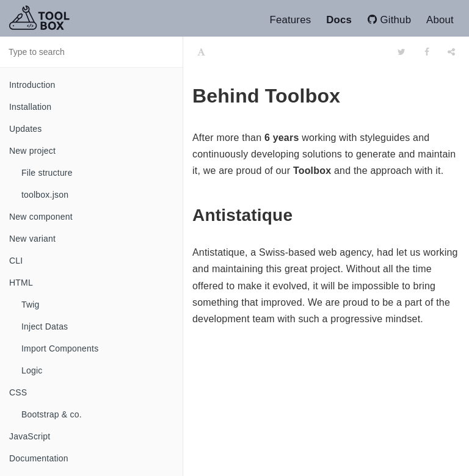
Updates (26, 129)
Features (290, 20)
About (440, 20)
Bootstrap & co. (52, 414)
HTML (21, 283)
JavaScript (30, 436)
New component (41, 217)
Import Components (60, 348)
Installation (30, 107)
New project (32, 151)
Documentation (39, 458)
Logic (32, 370)
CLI (16, 261)
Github (391, 20)
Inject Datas (45, 326)
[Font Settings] (201, 52)
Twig (31, 305)
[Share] (451, 52)
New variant (32, 239)
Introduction (32, 85)
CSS (18, 392)
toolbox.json (45, 195)
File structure (47, 173)
